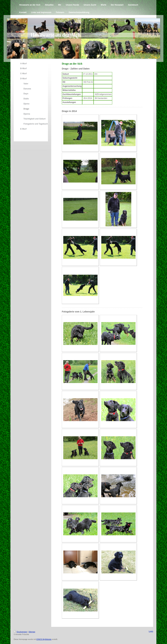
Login (151, 631)
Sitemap (32, 632)
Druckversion (20, 632)
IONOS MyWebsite (44, 639)
